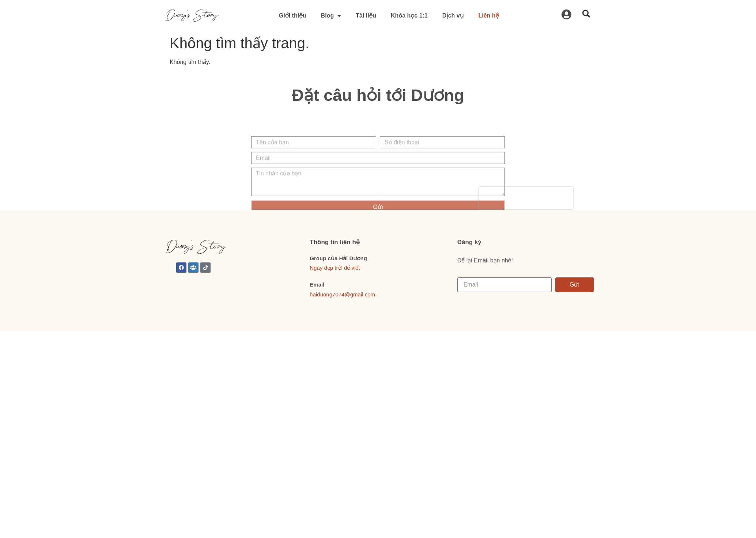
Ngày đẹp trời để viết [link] (335, 268)
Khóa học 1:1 (409, 16)
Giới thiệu (293, 16)
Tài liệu (366, 16)
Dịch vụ (453, 16)
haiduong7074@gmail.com (342, 294)
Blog (331, 16)
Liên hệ (489, 16)
